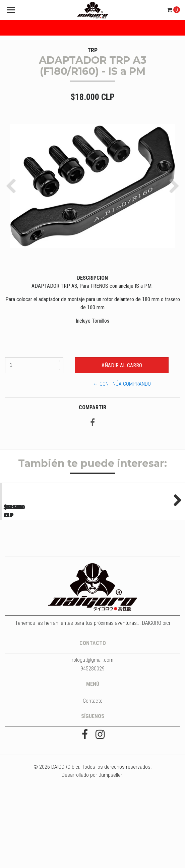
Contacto (93, 782)
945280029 (92, 749)
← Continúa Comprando (122, 384)
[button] (13, 186)
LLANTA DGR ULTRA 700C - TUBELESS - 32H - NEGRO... (46, 580)
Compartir (92, 407)
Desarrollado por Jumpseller (92, 856)
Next (175, 539)
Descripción (92, 278)
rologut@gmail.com (92, 741)
